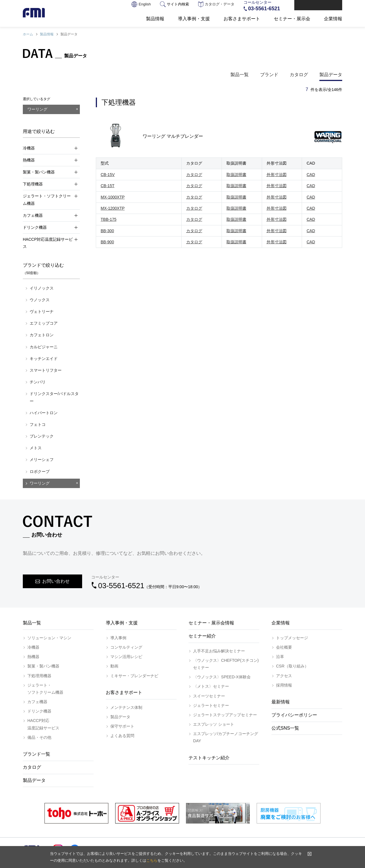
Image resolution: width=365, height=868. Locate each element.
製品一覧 (240, 75)
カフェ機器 (37, 702)
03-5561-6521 (264, 9)
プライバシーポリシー (294, 715)
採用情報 (284, 685)
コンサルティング (126, 647)
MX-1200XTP (113, 208)
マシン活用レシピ (126, 657)
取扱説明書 (236, 175)
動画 (114, 666)
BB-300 (107, 231)
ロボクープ (40, 472)
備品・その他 (39, 737)
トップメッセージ (292, 638)
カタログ (299, 75)
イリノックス (42, 288)
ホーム (28, 34)
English (141, 5)
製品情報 (47, 34)
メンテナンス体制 (126, 707)
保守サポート (122, 726)
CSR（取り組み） (292, 666)
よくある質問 (122, 736)
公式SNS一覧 (285, 728)
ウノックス (40, 300)
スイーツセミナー (209, 696)
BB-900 (107, 242)
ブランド (269, 75)
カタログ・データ (216, 5)
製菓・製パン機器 (43, 666)
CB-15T (108, 186)
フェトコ (38, 424)
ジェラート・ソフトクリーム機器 (45, 689)
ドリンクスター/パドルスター (54, 397)
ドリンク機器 (39, 711)
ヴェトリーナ (42, 311)
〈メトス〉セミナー (211, 686)
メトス (36, 448)
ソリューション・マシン (49, 638)
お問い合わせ (322, 6)
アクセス (284, 676)
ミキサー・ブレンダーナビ (134, 676)
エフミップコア (44, 323)
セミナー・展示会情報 (211, 623)
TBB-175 (109, 219)
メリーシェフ (42, 460)
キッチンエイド (44, 359)
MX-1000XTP (113, 197)
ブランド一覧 (36, 754)
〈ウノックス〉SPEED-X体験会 (222, 677)
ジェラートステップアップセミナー (225, 715)
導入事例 (118, 638)
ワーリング (40, 483)
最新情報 (281, 702)
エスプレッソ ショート (214, 724)
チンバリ (38, 382)
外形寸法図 (277, 175)
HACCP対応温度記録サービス (43, 724)
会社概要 (284, 647)
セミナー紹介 (202, 636)
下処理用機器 (39, 676)
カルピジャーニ (44, 347)
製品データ (331, 75)
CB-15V (108, 175)
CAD (311, 175)
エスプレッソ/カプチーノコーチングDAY (226, 737)
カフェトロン (42, 335)
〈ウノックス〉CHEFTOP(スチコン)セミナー (226, 664)
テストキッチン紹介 (209, 758)
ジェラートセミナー (211, 705)
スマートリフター (46, 370)
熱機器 (33, 657)
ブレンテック (42, 436)
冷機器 (33, 647)
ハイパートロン (44, 413)
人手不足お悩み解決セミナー (219, 651)
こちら (152, 860)
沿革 (280, 657)
